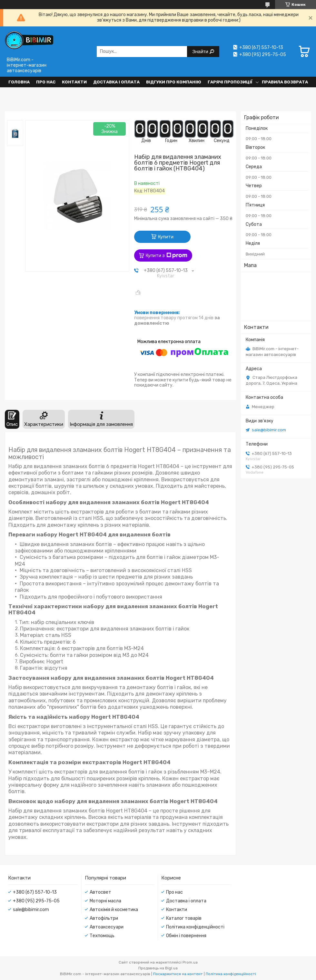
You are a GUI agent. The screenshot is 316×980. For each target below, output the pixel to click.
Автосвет (100, 892)
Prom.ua (190, 962)
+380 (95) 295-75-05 (36, 901)
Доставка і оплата (116, 82)
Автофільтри (104, 918)
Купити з (167, 255)
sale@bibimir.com (269, 430)
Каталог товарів (184, 918)
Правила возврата (285, 82)
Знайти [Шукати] (201, 51)
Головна (19, 82)
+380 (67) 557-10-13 (35, 892)
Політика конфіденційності (195, 927)
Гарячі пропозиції (230, 82)
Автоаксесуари (107, 927)
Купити (166, 237)
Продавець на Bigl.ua (158, 968)
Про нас (46, 82)
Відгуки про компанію (174, 82)
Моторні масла (105, 901)
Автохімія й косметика (114, 910)
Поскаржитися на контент (178, 974)
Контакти (74, 82)
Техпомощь (102, 936)
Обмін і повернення (186, 936)
